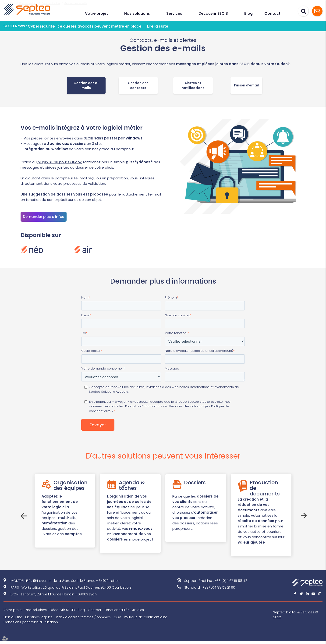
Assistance (317, 11)
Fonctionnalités (120, 613)
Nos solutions (137, 13)
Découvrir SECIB (213, 13)
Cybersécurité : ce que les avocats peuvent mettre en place (85, 26)
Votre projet (96, 13)
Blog (248, 13)
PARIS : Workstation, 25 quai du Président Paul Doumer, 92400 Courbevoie (71, 591)
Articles (142, 613)
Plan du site (13, 620)
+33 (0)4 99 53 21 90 (219, 591)
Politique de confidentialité (150, 620)
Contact (272, 13)
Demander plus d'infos (44, 217)
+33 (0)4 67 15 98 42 (231, 584)
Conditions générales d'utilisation (31, 625)
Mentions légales (40, 620)
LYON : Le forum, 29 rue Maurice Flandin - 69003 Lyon (54, 597)
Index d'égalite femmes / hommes (86, 620)
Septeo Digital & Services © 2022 (297, 618)
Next (303, 515)
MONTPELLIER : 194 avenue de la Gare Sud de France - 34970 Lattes (65, 584)
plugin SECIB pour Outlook (59, 162)
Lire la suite (158, 26)
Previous (23, 515)
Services (174, 13)
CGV (121, 620)
